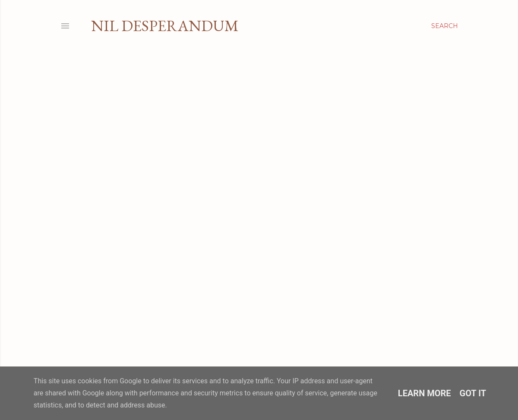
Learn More (425, 393)
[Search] (445, 26)
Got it (473, 393)
